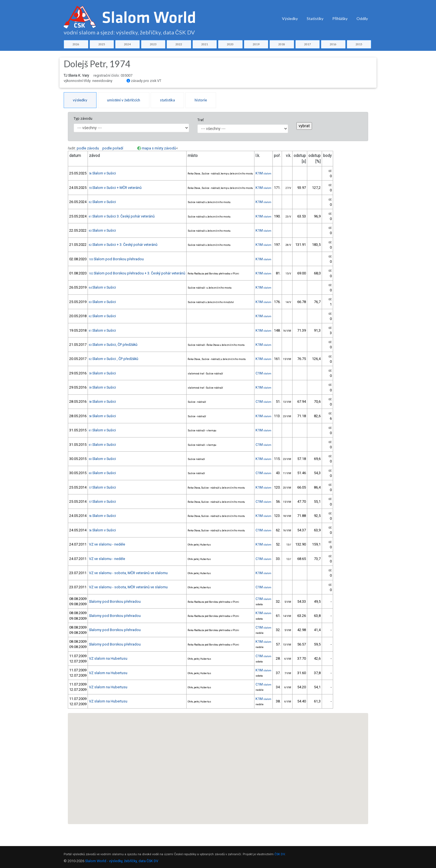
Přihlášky (340, 18)
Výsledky (290, 18)
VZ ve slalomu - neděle (107, 544)
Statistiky (315, 18)
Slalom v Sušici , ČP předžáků (114, 359)
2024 (127, 44)
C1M (263, 373)
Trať (200, 120)
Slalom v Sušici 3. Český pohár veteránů (122, 216)
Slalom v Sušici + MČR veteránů (115, 188)
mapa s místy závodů (159, 148)
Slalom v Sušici (102, 173)
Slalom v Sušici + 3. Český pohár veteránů (123, 245)
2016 (333, 44)
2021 (205, 44)
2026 (76, 44)
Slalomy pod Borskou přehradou (115, 601)
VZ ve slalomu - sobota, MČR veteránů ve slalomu (128, 573)
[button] (202, 725)
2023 (153, 44)
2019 (256, 44)
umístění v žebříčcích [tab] (124, 100)
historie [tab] (201, 100)
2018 (282, 44)
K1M (263, 173)
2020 (230, 44)
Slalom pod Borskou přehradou (116, 259)
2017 (308, 44)
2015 (359, 44)
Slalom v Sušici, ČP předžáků (113, 345)
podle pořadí (113, 148)
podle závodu (88, 148)
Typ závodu (83, 118)
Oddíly (362, 18)
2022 (179, 44)
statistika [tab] (167, 100)
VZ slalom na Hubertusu (108, 658)
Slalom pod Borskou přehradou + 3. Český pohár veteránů (137, 273)
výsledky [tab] (80, 100)
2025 (102, 44)
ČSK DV (280, 854)
